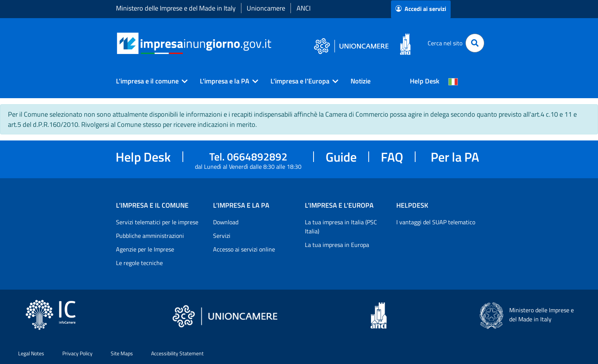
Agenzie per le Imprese (145, 249)
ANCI (304, 8)
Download (226, 222)
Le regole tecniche (139, 263)
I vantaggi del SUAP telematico (436, 222)
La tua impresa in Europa (337, 245)
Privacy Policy (77, 353)
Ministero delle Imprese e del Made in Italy (176, 8)
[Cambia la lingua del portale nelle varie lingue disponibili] (453, 81)
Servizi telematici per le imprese (157, 222)
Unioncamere (266, 8)
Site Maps (122, 353)
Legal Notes (31, 353)
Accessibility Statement (177, 353)
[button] (149, 81)
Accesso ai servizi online (244, 249)
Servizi (222, 236)
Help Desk (425, 81)
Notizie (361, 81)
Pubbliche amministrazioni (150, 236)
